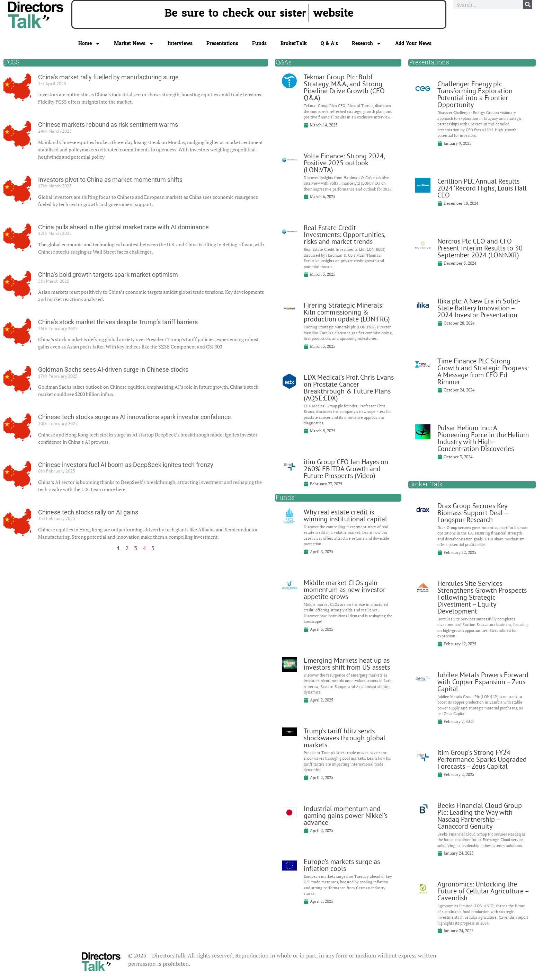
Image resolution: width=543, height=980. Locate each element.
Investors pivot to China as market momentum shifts (110, 180)
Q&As (284, 63)
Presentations (222, 43)
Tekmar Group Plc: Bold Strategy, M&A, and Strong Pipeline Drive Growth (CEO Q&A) (344, 87)
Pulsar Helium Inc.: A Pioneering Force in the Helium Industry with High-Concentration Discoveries (483, 438)
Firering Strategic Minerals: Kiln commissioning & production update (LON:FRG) (347, 312)
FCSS (12, 63)
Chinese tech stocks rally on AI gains (88, 512)
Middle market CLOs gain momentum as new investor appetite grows (345, 590)
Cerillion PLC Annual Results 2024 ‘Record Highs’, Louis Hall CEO (482, 188)
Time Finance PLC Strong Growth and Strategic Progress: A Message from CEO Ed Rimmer (483, 371)
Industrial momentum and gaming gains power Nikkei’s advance (346, 815)
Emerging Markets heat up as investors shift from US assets (347, 664)
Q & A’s (329, 43)
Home (89, 44)
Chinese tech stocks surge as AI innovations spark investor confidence (135, 417)
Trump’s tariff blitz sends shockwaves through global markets (345, 738)
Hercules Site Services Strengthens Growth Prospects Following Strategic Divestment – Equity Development (482, 597)
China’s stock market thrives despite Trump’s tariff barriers (118, 322)
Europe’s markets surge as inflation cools (342, 865)
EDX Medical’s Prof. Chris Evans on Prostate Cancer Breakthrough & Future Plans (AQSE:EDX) (349, 388)
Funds (259, 43)
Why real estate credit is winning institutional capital (345, 515)
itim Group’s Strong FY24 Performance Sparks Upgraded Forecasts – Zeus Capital (482, 759)
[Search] (528, 5)
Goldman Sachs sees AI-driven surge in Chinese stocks (113, 369)
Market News (134, 44)
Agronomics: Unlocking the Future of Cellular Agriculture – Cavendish (483, 891)
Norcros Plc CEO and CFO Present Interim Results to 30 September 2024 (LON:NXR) (480, 248)
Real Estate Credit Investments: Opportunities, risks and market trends (344, 235)
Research (367, 44)
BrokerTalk (294, 43)
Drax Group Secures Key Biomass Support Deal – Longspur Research (473, 513)
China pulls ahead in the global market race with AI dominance (123, 227)
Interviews (180, 43)
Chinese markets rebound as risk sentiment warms (108, 125)
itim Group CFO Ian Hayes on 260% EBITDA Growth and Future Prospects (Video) (346, 469)
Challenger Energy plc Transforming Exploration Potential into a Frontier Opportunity (475, 94)
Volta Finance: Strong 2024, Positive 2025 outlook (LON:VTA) (344, 163)
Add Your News (413, 43)
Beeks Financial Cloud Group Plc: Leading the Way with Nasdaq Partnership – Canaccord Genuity (480, 816)
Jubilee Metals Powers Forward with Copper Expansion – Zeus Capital (483, 682)
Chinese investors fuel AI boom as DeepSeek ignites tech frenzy (126, 465)
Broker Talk (426, 484)
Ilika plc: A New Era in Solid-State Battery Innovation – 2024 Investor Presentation (479, 308)
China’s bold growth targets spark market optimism (108, 275)
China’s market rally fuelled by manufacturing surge (108, 77)
